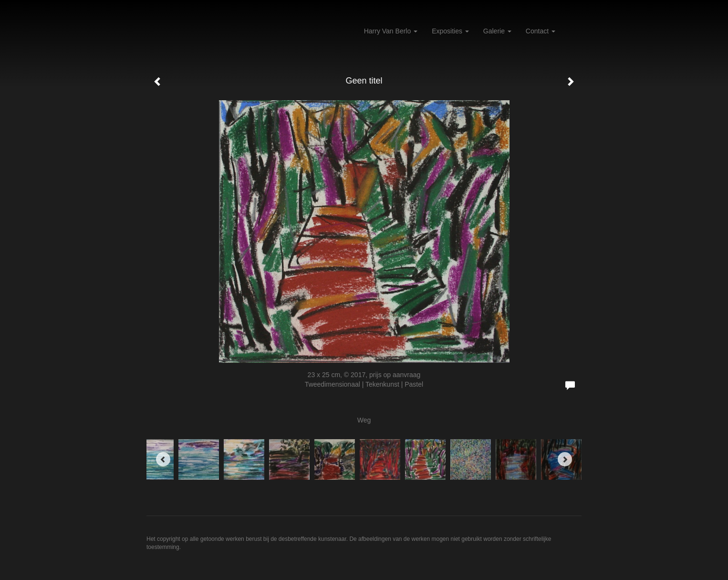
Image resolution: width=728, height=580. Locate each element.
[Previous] (163, 459)
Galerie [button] (497, 31)
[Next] (565, 459)
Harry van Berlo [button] (391, 31)
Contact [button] (541, 31)
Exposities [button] (450, 31)
